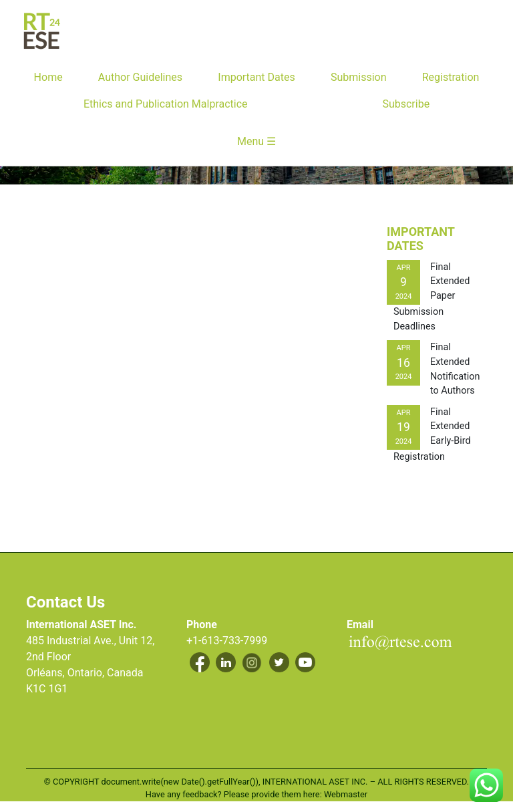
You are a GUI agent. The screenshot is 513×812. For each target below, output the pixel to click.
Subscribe (406, 104)
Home (48, 77)
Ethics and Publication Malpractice (166, 104)
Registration (451, 77)
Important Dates (256, 77)
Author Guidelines (140, 77)
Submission (359, 77)
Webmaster (346, 794)
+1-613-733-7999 (227, 641)
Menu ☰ (256, 141)
